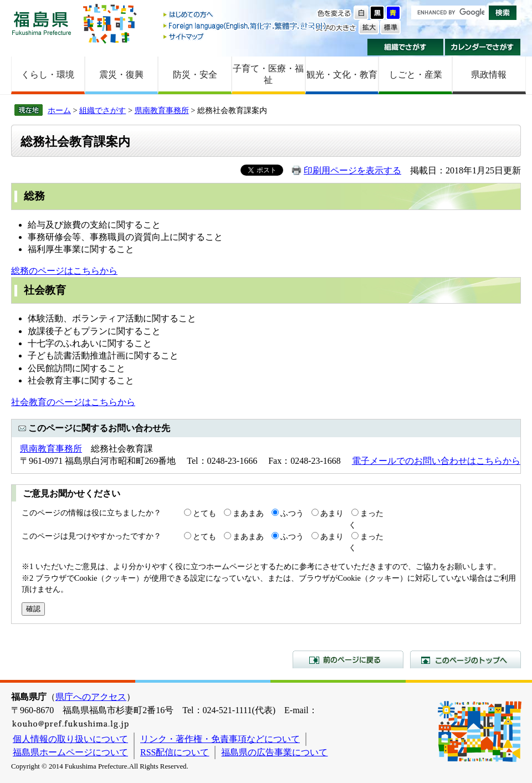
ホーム (59, 110)
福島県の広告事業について (274, 752)
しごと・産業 (416, 75)
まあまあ (248, 513)
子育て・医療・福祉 (268, 74)
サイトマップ (245, 36)
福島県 (42, 23)
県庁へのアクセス (91, 697)
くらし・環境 (48, 75)
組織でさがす (405, 47)
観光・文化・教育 (342, 75)
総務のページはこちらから (64, 271)
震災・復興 (121, 75)
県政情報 (489, 75)
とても (204, 513)
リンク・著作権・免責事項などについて (220, 739)
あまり (332, 513)
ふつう (292, 513)
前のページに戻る (348, 659)
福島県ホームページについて (70, 752)
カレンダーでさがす (483, 47)
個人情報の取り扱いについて (70, 739)
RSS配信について (175, 752)
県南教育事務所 (162, 110)
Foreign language (245, 26)
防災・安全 (195, 75)
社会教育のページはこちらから (73, 402)
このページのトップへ (465, 659)
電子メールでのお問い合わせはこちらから (436, 461)
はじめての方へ (245, 15)
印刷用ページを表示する (352, 170)
